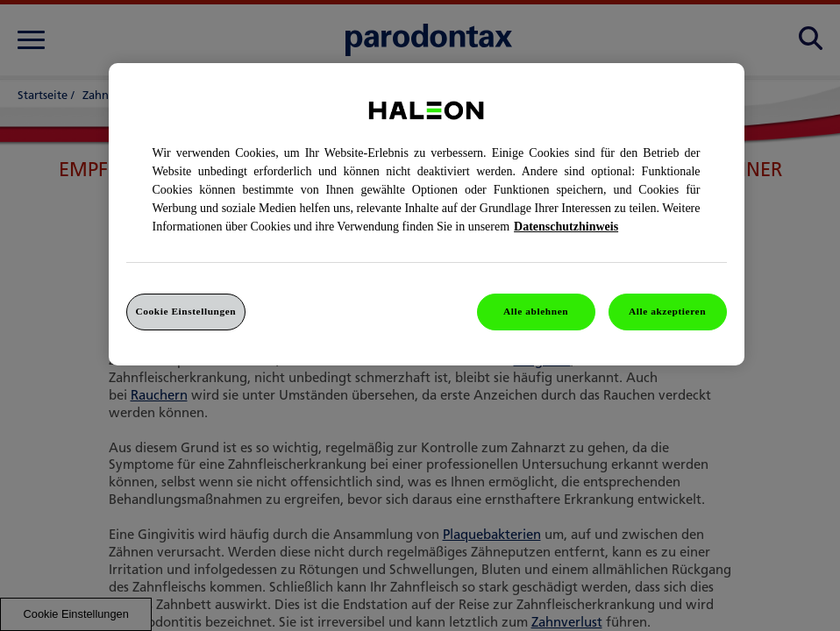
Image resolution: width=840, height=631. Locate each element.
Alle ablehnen (536, 311)
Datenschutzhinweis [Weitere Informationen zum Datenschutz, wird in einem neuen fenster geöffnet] (566, 227)
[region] (427, 214)
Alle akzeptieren (667, 311)
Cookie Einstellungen (186, 311)
